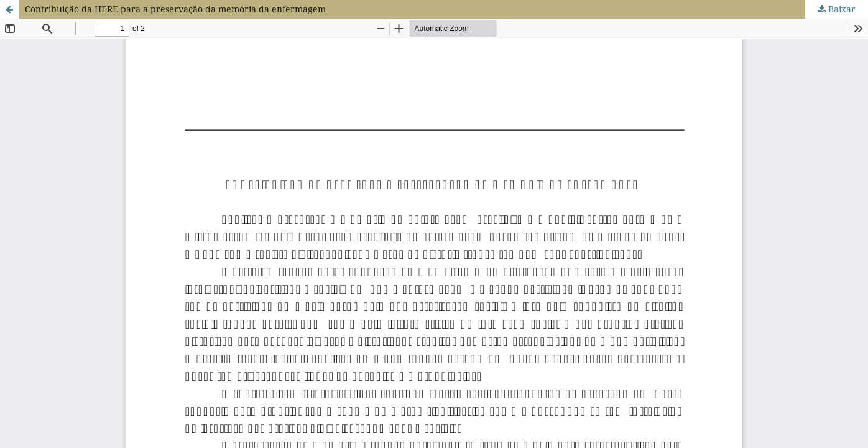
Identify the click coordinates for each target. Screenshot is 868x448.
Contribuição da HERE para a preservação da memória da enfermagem (175, 9)
